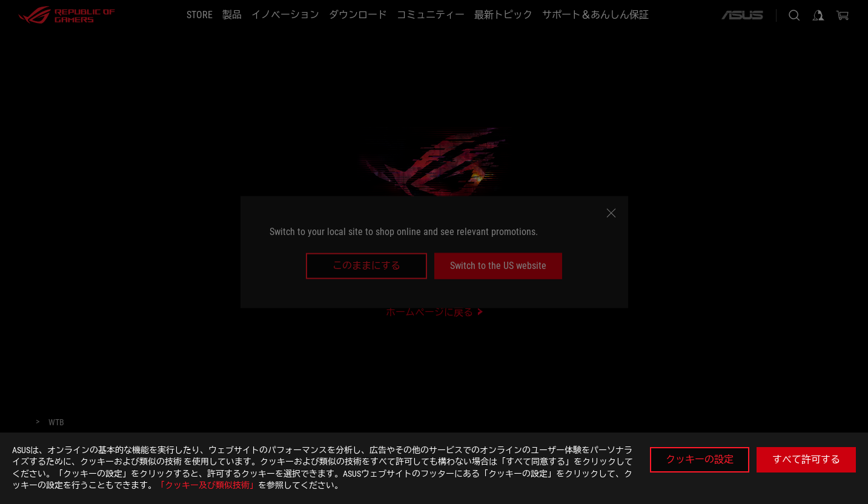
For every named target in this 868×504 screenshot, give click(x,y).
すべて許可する (806, 459)
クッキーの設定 (700, 459)
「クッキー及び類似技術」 (207, 485)
